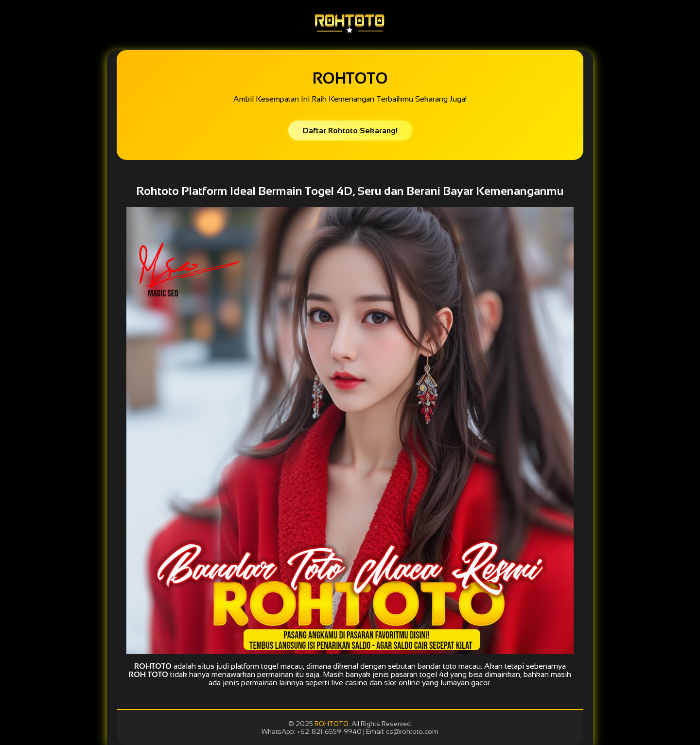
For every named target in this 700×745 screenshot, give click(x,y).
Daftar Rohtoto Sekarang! (350, 130)
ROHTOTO (332, 724)
